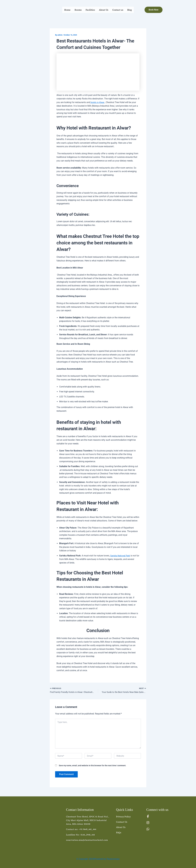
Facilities (90, 10)
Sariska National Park (121, 556)
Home (67, 10)
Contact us (118, 10)
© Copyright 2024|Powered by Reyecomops (98, 859)
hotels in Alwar (97, 102)
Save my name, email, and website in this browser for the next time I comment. (92, 766)
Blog (130, 10)
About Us (104, 10)
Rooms (78, 10)
